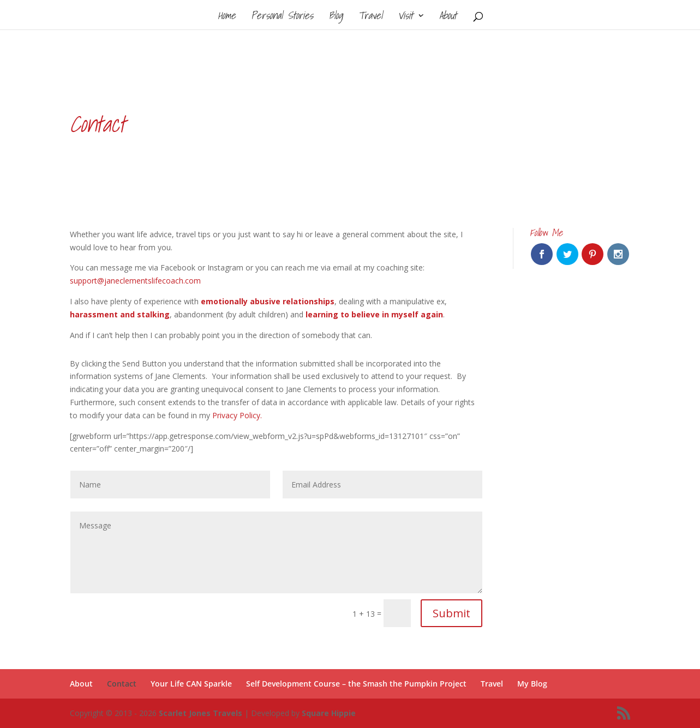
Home (227, 17)
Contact (122, 684)
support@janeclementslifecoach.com (135, 281)
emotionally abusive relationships (268, 301)
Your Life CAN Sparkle (191, 684)
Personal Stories (282, 17)
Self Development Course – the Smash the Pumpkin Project (356, 684)
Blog (336, 17)
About (448, 17)
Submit (451, 613)
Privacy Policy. (237, 415)
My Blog (532, 684)
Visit (405, 17)
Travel (370, 17)
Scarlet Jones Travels (201, 713)
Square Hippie (329, 713)
